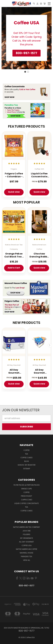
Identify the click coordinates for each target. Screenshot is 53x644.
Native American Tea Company (26, 527)
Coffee (26, 450)
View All (27, 560)
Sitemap (27, 469)
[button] (26, 53)
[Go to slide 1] (25, 72)
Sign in (21, 465)
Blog (27, 461)
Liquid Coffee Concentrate (27, 503)
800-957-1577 (26, 586)
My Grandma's (27, 538)
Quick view (14, 192)
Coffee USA (27, 545)
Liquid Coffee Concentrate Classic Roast (39, 175)
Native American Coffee (27, 549)
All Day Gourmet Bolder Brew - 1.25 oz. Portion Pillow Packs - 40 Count (39, 371)
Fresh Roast (26, 496)
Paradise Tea (26, 556)
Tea (26, 454)
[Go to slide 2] (28, 72)
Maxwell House (26, 553)
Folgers (27, 534)
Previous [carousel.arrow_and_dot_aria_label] (3, 151)
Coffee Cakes (26, 458)
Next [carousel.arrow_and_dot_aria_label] (50, 151)
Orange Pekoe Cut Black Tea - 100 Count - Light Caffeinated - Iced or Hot (14, 255)
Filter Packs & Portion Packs (27, 485)
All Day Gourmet (26, 542)
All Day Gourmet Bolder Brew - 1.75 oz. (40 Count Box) (14, 371)
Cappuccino (27, 500)
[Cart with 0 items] (45, 4)
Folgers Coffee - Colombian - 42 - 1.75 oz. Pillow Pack (14, 175)
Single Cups (26, 489)
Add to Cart (14, 268)
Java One (26, 531)
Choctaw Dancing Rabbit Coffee (39, 255)
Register (32, 465)
